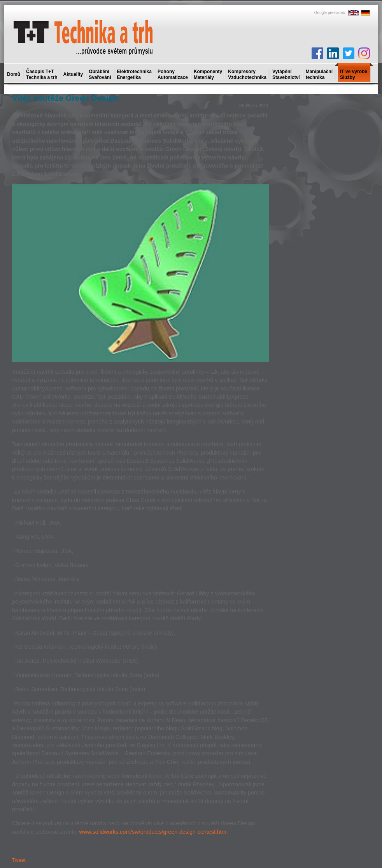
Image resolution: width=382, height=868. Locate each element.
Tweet (19, 860)
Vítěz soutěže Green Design (65, 98)
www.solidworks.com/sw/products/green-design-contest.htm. (153, 832)
